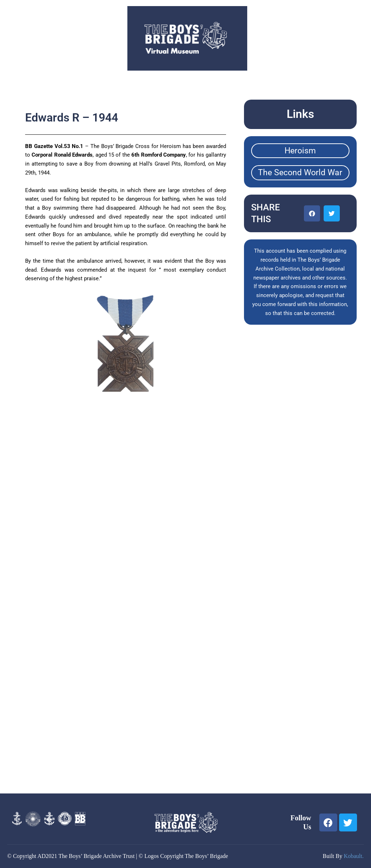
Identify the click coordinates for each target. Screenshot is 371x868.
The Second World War (300, 173)
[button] (312, 213)
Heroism (300, 151)
